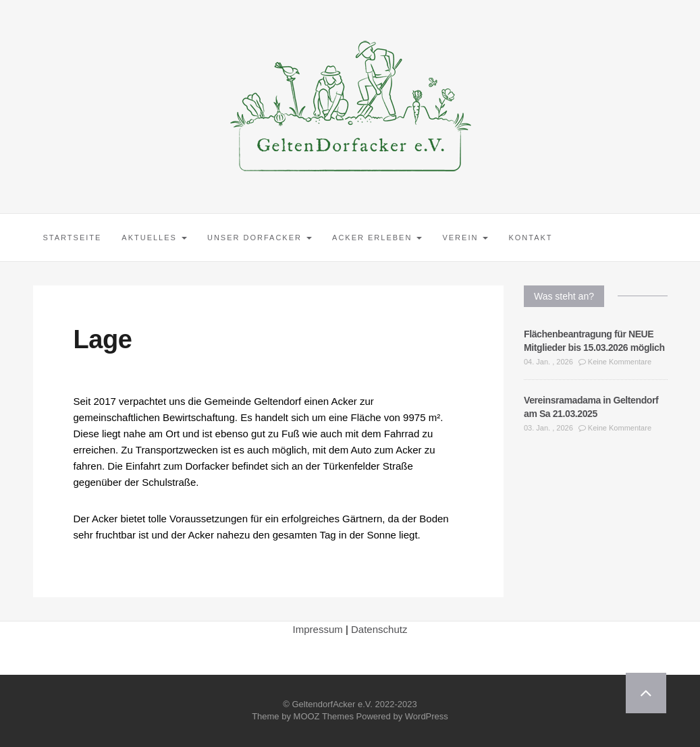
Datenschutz (379, 629)
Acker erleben (377, 238)
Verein (465, 238)
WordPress (427, 716)
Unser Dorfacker (260, 238)
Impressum (318, 629)
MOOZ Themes (324, 716)
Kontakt (530, 238)
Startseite (73, 238)
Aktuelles (154, 238)
